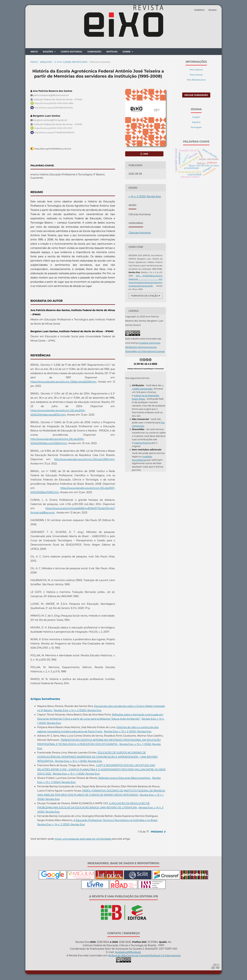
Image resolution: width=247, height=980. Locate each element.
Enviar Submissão (196, 96)
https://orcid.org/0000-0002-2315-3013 (53, 129)
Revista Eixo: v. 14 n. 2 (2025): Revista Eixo (78, 711)
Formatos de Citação (145, 297)
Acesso (212, 10)
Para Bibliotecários (196, 81)
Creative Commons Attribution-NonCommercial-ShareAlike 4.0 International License (145, 348)
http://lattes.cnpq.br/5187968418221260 (54, 108)
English (196, 118)
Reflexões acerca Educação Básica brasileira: (125, 779)
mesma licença (142, 444)
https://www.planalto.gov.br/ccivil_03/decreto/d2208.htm (63, 383)
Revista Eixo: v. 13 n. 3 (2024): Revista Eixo (128, 732)
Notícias (112, 52)
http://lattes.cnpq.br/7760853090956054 (54, 133)
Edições (48, 52)
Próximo (157, 833)
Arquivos (46, 63)
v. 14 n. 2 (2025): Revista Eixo (71, 63)
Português (196, 128)
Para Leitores (196, 70)
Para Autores (196, 75)
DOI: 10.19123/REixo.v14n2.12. (149, 277)
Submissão (94, 52)
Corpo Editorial (72, 52)
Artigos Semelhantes (45, 700)
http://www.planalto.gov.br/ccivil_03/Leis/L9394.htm (84, 460)
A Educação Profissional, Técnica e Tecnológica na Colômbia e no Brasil (116, 821)
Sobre (127, 52)
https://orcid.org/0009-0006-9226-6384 (54, 104)
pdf (145, 155)
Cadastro (199, 10)
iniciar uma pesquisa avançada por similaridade (83, 840)
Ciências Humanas (140, 233)
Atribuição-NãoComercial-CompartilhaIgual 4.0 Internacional (144, 956)
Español (196, 123)
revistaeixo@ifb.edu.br (128, 953)
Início (34, 52)
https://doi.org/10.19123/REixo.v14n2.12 (53, 150)
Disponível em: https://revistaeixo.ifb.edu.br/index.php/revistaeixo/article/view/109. (145, 283)
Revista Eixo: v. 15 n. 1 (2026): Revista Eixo (78, 762)
